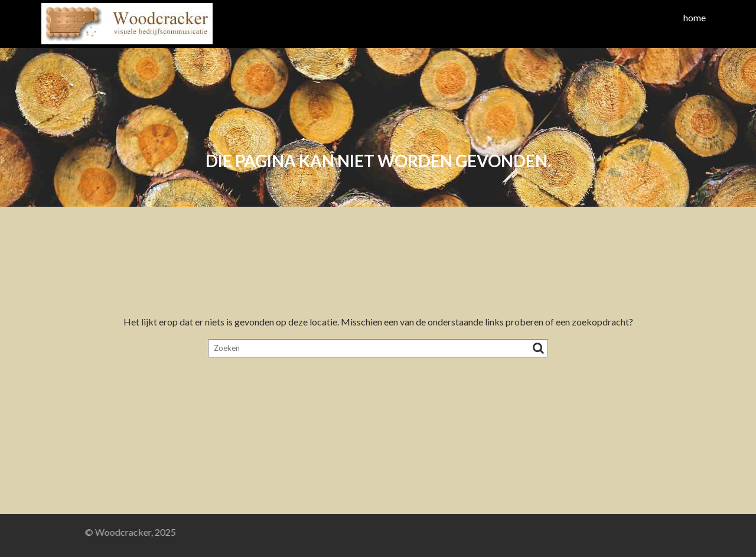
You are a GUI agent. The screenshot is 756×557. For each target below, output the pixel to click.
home (695, 17)
